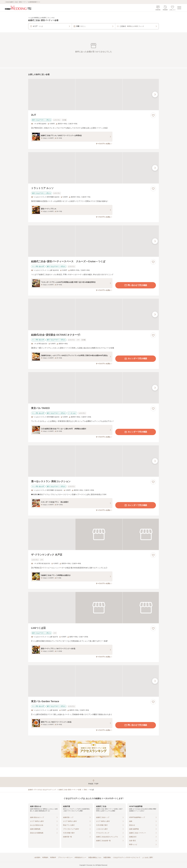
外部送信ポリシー (80, 857)
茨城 (85, 790)
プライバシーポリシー (65, 857)
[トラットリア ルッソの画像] (93, 168)
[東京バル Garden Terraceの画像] (93, 681)
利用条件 (53, 857)
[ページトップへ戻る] (93, 782)
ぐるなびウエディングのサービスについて (127, 857)
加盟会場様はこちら (95, 857)
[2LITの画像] (93, 95)
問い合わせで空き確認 (136, 285)
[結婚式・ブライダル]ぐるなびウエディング (42, 790)
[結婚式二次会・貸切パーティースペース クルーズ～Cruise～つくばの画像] (93, 241)
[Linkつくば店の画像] (93, 608)
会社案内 (37, 857)
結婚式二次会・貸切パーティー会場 (70, 790)
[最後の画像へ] (155, 94)
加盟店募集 (107, 857)
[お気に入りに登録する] (153, 115)
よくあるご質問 (147, 857)
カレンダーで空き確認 (136, 359)
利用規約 (45, 857)
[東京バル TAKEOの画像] (93, 388)
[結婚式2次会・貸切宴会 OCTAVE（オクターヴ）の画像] (93, 314)
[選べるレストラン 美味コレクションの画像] (93, 461)
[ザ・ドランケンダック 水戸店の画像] (93, 534)
